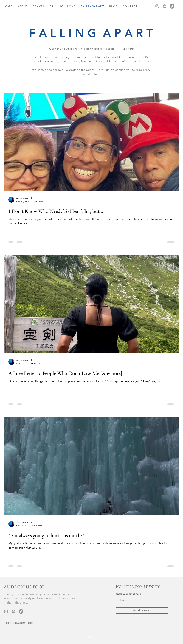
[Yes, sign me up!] (142, 610)
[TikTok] (172, 6)
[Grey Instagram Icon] (157, 6)
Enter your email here (128, 594)
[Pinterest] (165, 6)
